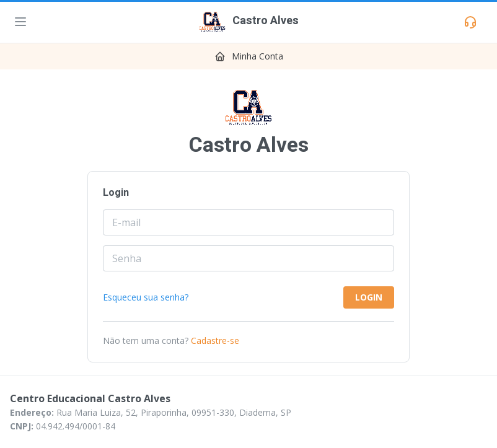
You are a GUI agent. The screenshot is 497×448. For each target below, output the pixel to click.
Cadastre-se (215, 340)
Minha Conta (257, 56)
